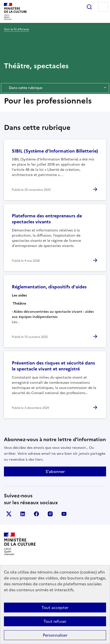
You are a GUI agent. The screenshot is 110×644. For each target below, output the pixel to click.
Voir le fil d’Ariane (16, 29)
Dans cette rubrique (55, 88)
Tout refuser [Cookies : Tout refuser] (55, 621)
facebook (36, 514)
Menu (103, 7)
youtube (64, 514)
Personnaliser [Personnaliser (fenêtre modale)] (55, 635)
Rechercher (89, 7)
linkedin (23, 514)
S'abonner (55, 471)
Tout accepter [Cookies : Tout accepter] (55, 608)
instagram (50, 514)
